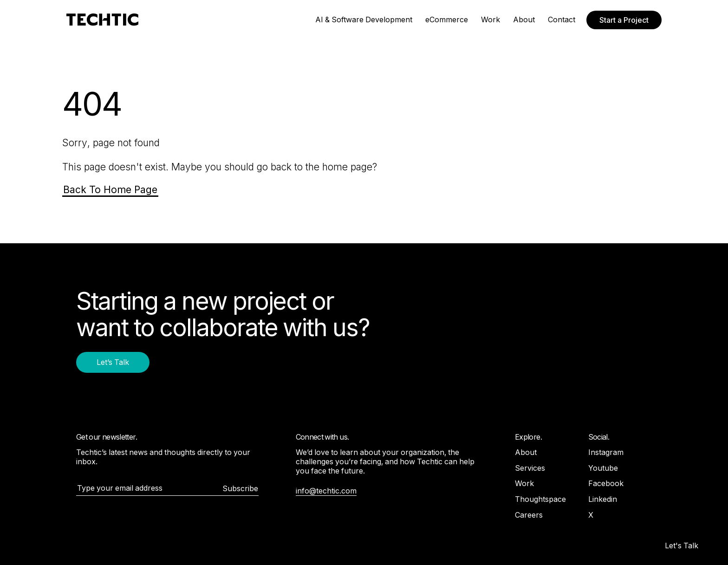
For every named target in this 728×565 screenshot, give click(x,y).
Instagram (606, 452)
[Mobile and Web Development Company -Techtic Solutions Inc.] (102, 20)
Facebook (606, 483)
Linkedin (603, 499)
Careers (529, 515)
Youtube (603, 468)
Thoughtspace (540, 499)
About (524, 19)
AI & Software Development (364, 19)
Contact (562, 19)
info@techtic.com (326, 491)
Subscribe (240, 488)
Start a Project (624, 20)
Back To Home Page (110, 190)
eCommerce (447, 19)
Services (530, 468)
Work (491, 19)
